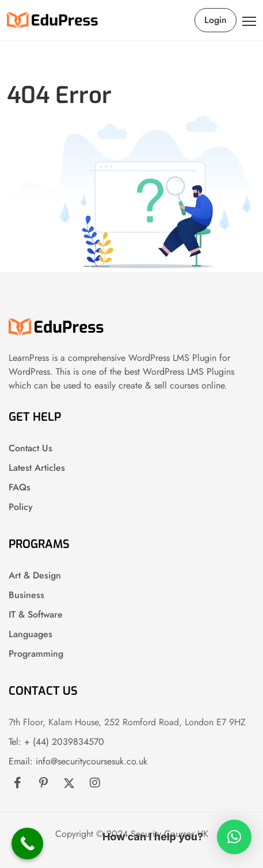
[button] (234, 837)
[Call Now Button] (27, 844)
